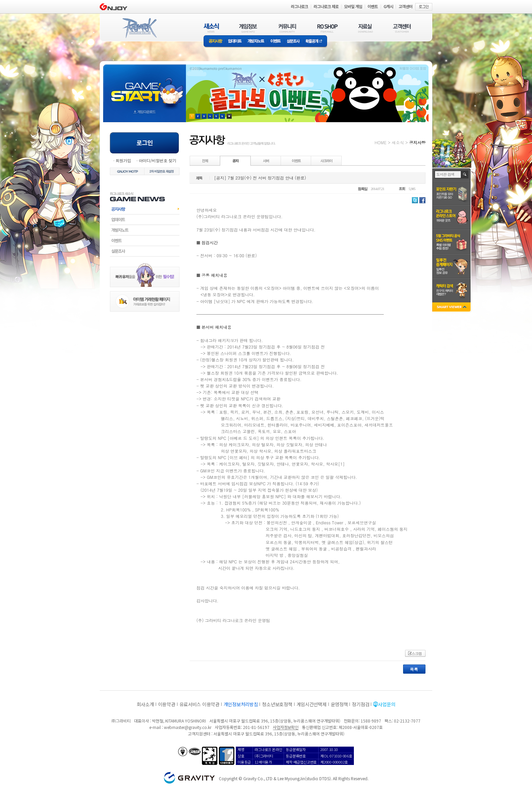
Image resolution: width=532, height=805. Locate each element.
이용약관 (167, 704)
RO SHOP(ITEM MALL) (327, 28)
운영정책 (339, 704)
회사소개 (145, 704)
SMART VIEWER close (452, 308)
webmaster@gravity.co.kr (188, 727)
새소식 (398, 142)
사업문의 (387, 704)
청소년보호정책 (277, 704)
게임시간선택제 (312, 704)
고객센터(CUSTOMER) (402, 28)
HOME (381, 142)
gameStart (145, 87)
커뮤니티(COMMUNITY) (287, 28)
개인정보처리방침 (241, 704)
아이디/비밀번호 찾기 (157, 160)
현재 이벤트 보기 (229, 116)
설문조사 (293, 42)
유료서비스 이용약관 (199, 704)
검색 (465, 174)
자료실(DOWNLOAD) (365, 28)
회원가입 (123, 160)
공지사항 (214, 42)
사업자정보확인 (286, 727)
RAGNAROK (139, 28)
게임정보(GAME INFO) (248, 28)
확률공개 (315, 42)
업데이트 (235, 42)
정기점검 (360, 704)
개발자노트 (256, 42)
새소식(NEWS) (211, 28)
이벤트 (275, 42)
